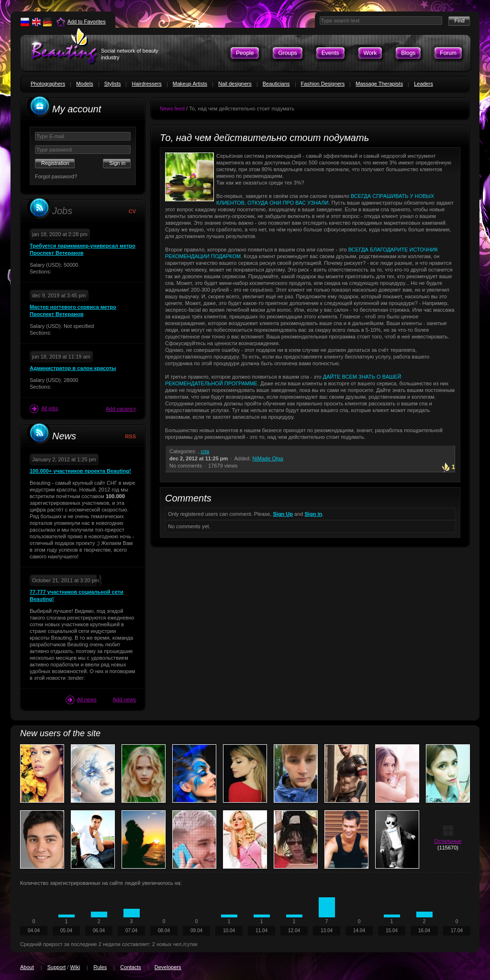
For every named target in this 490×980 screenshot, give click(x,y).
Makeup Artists (190, 84)
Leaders (423, 84)
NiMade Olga (267, 458)
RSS (130, 436)
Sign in (314, 514)
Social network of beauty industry (130, 54)
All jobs (44, 409)
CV (132, 211)
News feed (172, 109)
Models (84, 84)
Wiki (75, 967)
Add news (124, 699)
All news (81, 700)
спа (205, 451)
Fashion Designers (323, 84)
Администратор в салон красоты (73, 368)
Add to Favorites (87, 22)
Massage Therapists (379, 84)
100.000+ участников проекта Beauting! (80, 471)
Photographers (48, 84)
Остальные (448, 841)
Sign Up (283, 514)
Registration (55, 163)
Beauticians (276, 84)
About (27, 967)
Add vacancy (121, 409)
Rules (100, 967)
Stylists (113, 84)
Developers (168, 967)
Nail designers (235, 84)
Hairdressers (146, 84)
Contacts (130, 967)
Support (57, 967)
